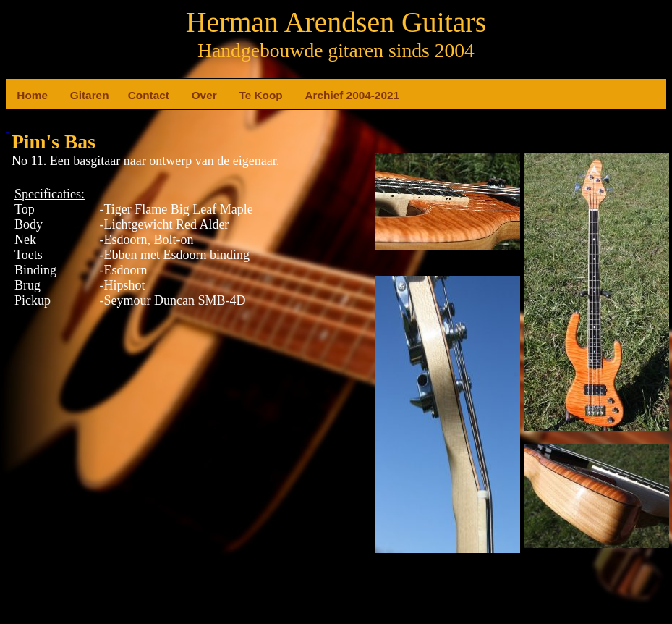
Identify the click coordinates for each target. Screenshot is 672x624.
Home (22, 95)
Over (197, 95)
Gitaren (76, 95)
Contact (134, 95)
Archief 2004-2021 (311, 95)
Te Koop (244, 95)
